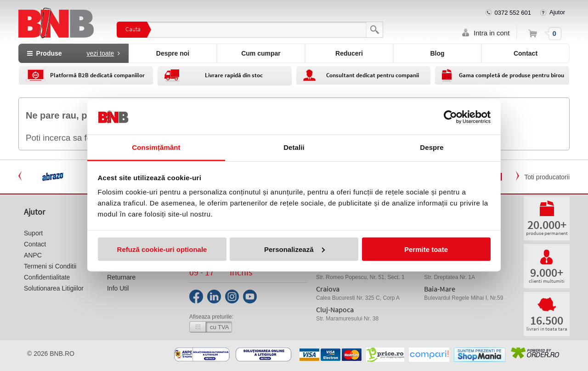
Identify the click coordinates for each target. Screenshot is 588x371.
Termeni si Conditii (50, 266)
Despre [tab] (432, 147)
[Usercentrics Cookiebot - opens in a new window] (450, 117)
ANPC (33, 255)
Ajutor (557, 12)
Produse (73, 53)
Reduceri (349, 53)
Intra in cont (492, 33)
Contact (526, 53)
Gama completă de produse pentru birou (512, 75)
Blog (437, 53)
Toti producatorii (547, 177)
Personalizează (294, 249)
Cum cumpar (261, 53)
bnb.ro (62, 354)
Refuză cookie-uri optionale (162, 249)
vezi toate (100, 53)
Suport (33, 233)
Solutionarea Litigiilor (54, 288)
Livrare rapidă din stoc (234, 75)
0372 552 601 (513, 13)
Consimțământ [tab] (156, 147)
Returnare (121, 277)
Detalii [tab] (294, 147)
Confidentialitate (47, 277)
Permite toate (426, 249)
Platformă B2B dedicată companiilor (97, 75)
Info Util (118, 288)
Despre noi (173, 53)
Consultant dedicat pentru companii (373, 75)
